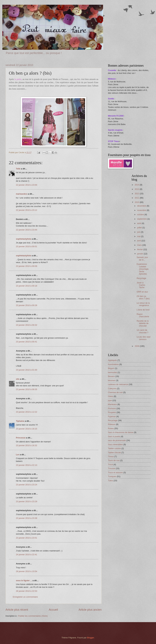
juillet (140, 228)
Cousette (112, 70)
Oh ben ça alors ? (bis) (143, 297)
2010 (137, 202)
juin (139, 232)
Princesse (21, 438)
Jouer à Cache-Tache (141, 285)
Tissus (111, 456)
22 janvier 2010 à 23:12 (27, 210)
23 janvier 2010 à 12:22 (27, 412)
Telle (18, 169)
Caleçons (112, 388)
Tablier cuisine (114, 448)
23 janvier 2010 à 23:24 (27, 485)
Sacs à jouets (114, 436)
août (139, 223)
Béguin (111, 368)
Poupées (112, 412)
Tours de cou (114, 460)
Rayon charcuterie (143, 315)
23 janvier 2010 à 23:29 (27, 501)
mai (139, 236)
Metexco (112, 79)
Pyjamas (112, 416)
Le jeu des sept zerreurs (143, 338)
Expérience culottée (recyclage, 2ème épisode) (143, 269)
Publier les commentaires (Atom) (33, 616)
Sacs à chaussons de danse (121, 432)
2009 (137, 346)
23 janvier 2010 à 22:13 (27, 465)
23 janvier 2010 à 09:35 (27, 389)
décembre (142, 206)
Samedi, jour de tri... (142, 258)
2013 (137, 189)
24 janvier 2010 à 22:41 (27, 555)
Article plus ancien (90, 610)
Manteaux (112, 404)
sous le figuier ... (24, 580)
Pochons (112, 408)
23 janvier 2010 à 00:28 (27, 305)
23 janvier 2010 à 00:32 (27, 325)
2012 (137, 194)
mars (140, 245)
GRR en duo (142, 292)
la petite (18, 79)
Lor (18, 455)
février (140, 249)
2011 (137, 198)
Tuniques (112, 476)
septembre (142, 219)
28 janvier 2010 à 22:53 (27, 591)
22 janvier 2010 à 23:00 (27, 185)
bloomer (112, 380)
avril (139, 241)
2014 (137, 185)
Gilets (111, 396)
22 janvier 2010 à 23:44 (27, 230)
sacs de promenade (117, 440)
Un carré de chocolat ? (142, 331)
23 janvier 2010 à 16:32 (27, 445)
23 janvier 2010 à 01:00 (27, 370)
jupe (110, 400)
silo (18, 379)
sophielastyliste (24, 239)
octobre (141, 214)
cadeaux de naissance (118, 384)
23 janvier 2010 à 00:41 (27, 342)
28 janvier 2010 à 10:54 (27, 571)
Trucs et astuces (115, 472)
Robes (111, 428)
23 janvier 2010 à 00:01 (27, 246)
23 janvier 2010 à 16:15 (27, 429)
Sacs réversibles (115, 444)
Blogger (91, 638)
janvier (140, 254)
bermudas (112, 372)
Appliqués (112, 360)
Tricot (110, 464)
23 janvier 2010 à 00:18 (27, 286)
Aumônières (113, 364)
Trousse (112, 468)
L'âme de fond (143, 310)
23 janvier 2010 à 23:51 (27, 538)
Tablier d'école (114, 453)
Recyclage (141, 278)
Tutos (110, 481)
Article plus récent (17, 610)
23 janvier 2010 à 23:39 (27, 518)
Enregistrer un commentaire (25, 597)
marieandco (22, 194)
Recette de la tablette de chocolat (143, 323)
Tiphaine (20, 421)
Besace (111, 376)
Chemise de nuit (115, 392)
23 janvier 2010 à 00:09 (27, 266)
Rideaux (112, 424)
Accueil (53, 610)
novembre (142, 210)
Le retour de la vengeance (143, 304)
